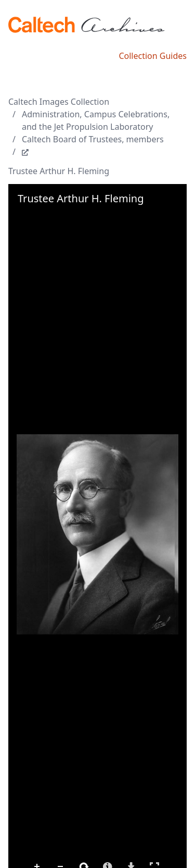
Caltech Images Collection (59, 102)
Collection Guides (153, 56)
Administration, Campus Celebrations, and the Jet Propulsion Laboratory (96, 120)
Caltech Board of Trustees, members (93, 139)
